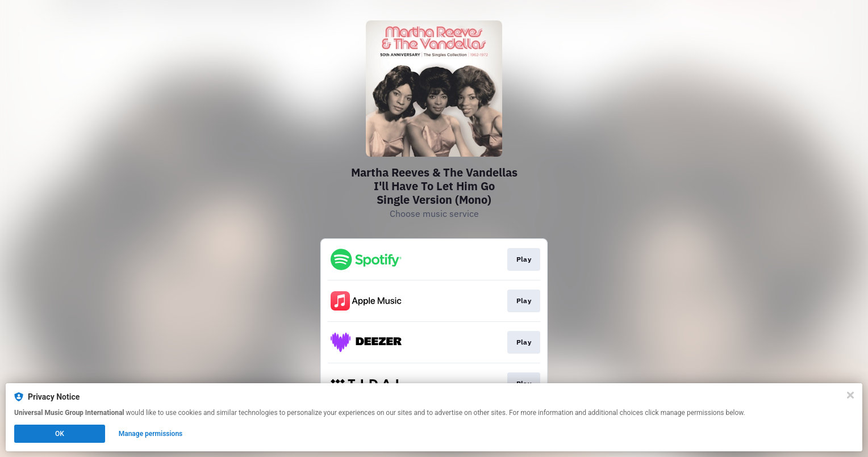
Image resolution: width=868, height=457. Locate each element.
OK (60, 434)
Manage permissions (151, 434)
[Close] (850, 395)
